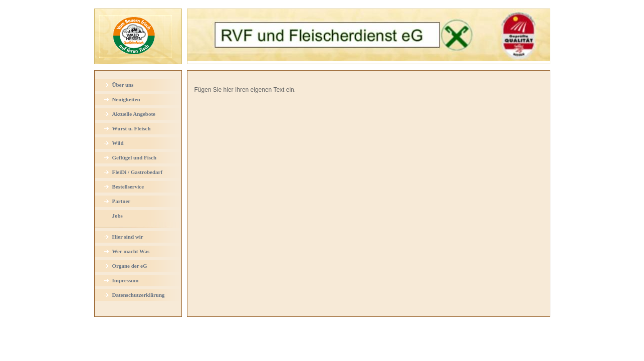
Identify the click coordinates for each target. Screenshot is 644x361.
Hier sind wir (128, 237)
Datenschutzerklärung (139, 295)
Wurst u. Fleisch (132, 128)
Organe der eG (130, 266)
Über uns (123, 85)
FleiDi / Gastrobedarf (138, 172)
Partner (122, 201)
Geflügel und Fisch (135, 157)
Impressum (126, 280)
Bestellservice (128, 187)
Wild (118, 143)
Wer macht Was (131, 251)
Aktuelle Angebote (134, 114)
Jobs (118, 216)
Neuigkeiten (126, 99)
